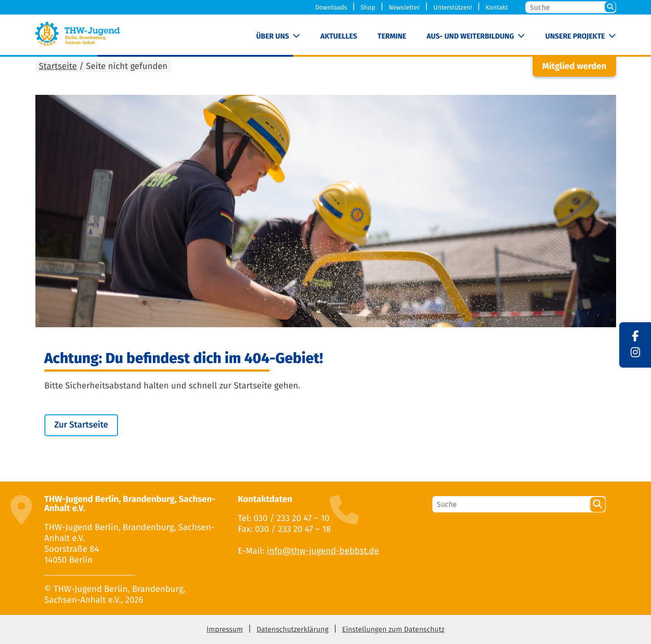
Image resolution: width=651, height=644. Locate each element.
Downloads (331, 7)
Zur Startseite (81, 425)
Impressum (225, 630)
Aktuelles (339, 37)
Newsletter (404, 7)
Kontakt (497, 7)
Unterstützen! (453, 7)
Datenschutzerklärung (292, 630)
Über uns (273, 37)
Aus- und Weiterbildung (470, 37)
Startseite (58, 66)
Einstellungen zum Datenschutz (393, 630)
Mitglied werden (574, 66)
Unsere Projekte (575, 37)
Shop (368, 7)
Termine (392, 37)
